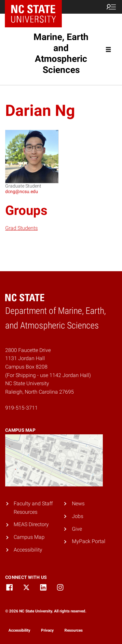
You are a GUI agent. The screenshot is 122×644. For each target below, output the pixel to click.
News (78, 504)
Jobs (78, 516)
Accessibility (28, 550)
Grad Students (21, 228)
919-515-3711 (21, 408)
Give (77, 529)
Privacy (47, 630)
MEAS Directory (31, 524)
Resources (74, 630)
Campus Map (29, 537)
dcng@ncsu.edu (22, 191)
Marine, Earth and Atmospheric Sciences (61, 53)
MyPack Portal (89, 541)
